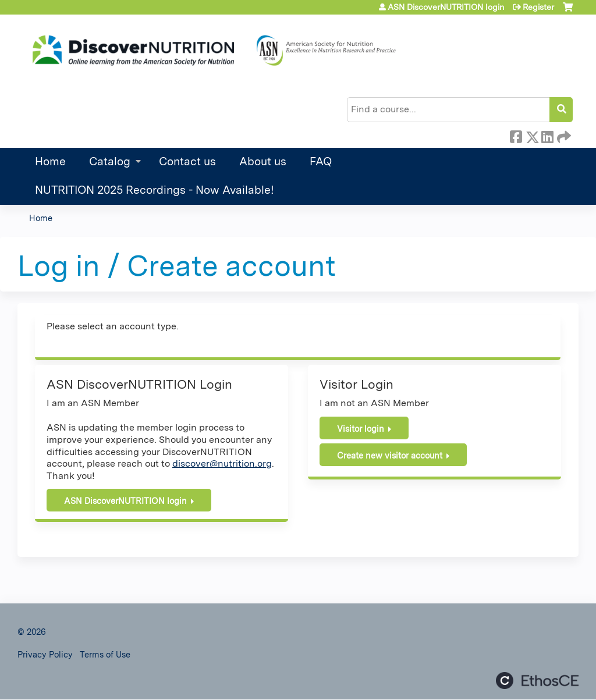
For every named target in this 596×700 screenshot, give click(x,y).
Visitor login (361, 429)
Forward (563, 135)
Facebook (516, 135)
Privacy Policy (45, 654)
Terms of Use (105, 654)
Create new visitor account (390, 455)
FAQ (321, 161)
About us (263, 161)
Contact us (187, 161)
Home (50, 161)
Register (538, 7)
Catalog (110, 161)
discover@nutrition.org (222, 463)
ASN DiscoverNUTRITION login (446, 7)
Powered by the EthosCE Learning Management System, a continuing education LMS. (537, 681)
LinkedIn (547, 135)
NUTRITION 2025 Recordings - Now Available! (155, 190)
